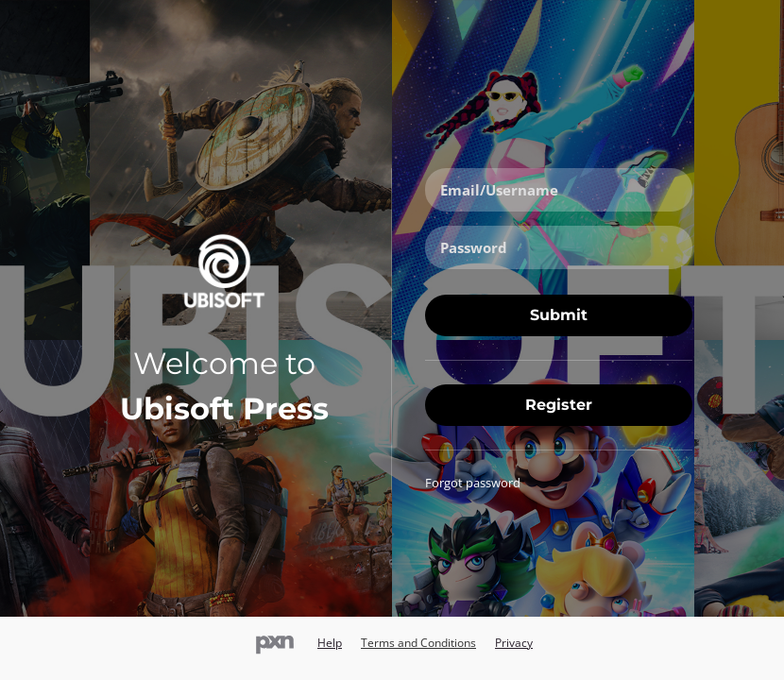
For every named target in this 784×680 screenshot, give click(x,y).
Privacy (514, 643)
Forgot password (473, 483)
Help (330, 643)
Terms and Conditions (418, 643)
